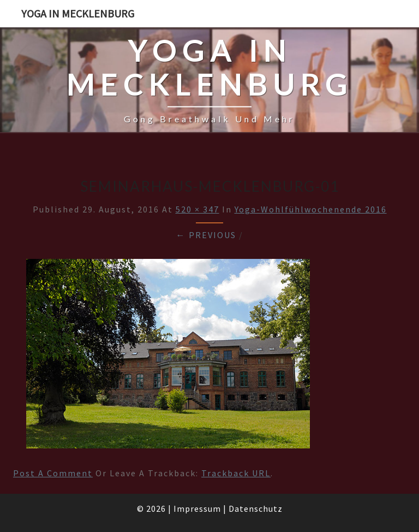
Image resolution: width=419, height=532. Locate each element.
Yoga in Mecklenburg (78, 13)
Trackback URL (236, 473)
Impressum (197, 509)
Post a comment (53, 473)
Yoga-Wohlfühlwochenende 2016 (311, 209)
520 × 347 (197, 209)
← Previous (206, 235)
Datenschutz (256, 509)
